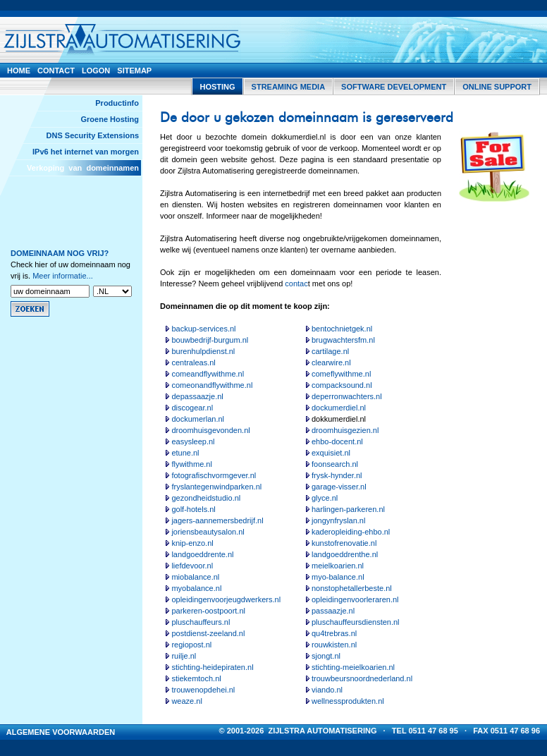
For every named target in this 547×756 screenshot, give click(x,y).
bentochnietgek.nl (342, 329)
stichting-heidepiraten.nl (212, 667)
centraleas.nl (193, 362)
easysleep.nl (193, 441)
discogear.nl (192, 408)
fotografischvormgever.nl (214, 475)
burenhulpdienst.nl (203, 351)
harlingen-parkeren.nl (348, 509)
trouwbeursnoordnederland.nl (362, 678)
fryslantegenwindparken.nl (216, 487)
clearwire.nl (331, 362)
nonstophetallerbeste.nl (352, 588)
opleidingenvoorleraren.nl (355, 599)
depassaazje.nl (197, 396)
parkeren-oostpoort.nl (208, 611)
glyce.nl (325, 498)
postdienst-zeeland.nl (208, 633)
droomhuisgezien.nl (345, 430)
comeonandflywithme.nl (212, 385)
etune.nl (185, 453)
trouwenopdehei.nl (203, 690)
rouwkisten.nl (334, 645)
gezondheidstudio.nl (206, 498)
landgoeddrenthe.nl (345, 554)
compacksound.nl (342, 385)
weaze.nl (186, 701)
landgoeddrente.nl (202, 554)
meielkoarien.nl (338, 566)
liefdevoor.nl (192, 566)
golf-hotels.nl (193, 509)
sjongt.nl (326, 656)
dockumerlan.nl (198, 419)
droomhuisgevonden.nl (210, 430)
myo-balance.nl (338, 577)
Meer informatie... (63, 276)
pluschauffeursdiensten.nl (356, 622)
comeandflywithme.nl (208, 374)
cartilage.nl (330, 351)
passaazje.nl (333, 611)
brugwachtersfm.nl (343, 340)
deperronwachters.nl (347, 396)
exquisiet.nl (331, 453)
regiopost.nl (191, 645)
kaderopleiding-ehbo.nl (351, 532)
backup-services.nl (203, 329)
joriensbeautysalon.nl (208, 532)
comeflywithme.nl (341, 374)
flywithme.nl (191, 464)
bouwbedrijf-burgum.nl (210, 340)
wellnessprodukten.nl (348, 701)
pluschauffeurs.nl (201, 622)
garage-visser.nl (339, 487)
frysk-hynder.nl (337, 475)
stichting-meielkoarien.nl (353, 667)
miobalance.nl (195, 577)
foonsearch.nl (335, 464)
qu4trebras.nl (334, 633)
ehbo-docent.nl (337, 441)
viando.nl (327, 690)
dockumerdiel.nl (339, 408)
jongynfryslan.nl (338, 520)
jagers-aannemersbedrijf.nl (217, 520)
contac (296, 283)
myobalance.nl (196, 588)
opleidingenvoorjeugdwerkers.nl (226, 599)
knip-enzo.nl (192, 543)
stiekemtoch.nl (196, 678)
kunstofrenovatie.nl (344, 543)
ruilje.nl (184, 656)
